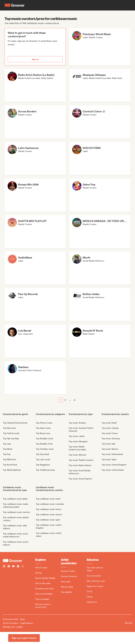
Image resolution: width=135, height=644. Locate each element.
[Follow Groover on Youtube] (13, 567)
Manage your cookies (13, 627)
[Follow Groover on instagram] (4, 567)
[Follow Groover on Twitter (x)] (23, 567)
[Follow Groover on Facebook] (9, 567)
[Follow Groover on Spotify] (18, 567)
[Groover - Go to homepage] (19, 561)
